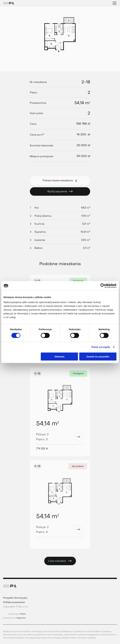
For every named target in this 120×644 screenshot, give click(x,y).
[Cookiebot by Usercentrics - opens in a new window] (103, 286)
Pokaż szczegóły (101, 347)
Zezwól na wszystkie (98, 356)
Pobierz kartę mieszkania (60, 180)
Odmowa (59, 356)
